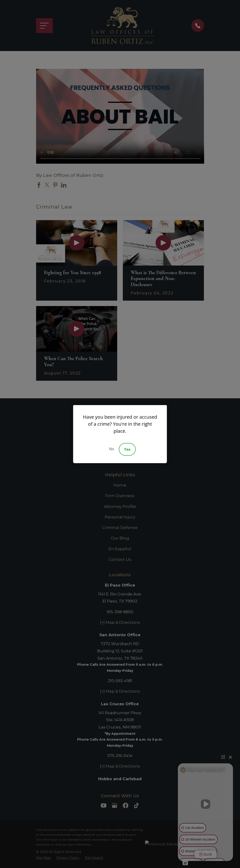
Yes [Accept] (127, 449)
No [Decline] (112, 449)
